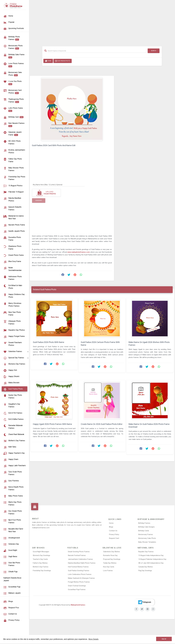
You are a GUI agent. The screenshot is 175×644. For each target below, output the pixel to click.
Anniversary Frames (146, 534)
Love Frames (108, 571)
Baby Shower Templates (147, 542)
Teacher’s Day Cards (40, 559)
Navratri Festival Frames (77, 555)
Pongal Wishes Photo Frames (79, 582)
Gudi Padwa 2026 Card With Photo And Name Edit (54, 145)
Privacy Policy (114, 534)
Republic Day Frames (146, 552)
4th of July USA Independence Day (151, 563)
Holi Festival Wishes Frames (78, 567)
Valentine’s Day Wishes (111, 552)
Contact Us (113, 531)
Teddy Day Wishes (110, 563)
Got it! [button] (164, 639)
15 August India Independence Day (151, 555)
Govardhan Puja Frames (77, 590)
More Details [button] (94, 639)
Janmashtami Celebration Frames (80, 559)
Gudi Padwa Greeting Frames (79, 571)
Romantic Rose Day (110, 555)
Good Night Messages (41, 552)
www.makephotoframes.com (79, 252)
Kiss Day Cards (109, 567)
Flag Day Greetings (145, 571)
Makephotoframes (78, 605)
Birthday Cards (144, 531)
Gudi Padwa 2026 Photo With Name (49, 342)
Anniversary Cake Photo (147, 538)
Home (48, 61)
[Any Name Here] (59, 185)
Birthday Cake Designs (146, 527)
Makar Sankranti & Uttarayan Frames (81, 578)
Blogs (111, 527)
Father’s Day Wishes (40, 563)
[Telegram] (144, 602)
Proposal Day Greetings (112, 559)
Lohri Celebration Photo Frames (80, 574)
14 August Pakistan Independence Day (152, 559)
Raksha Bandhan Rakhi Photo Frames (82, 563)
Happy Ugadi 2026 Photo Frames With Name (52, 424)
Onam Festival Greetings (77, 586)
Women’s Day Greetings (41, 555)
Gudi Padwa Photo (63, 61)
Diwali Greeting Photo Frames (79, 552)
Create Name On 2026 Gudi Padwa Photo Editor (102, 424)
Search (154, 51)
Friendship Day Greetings (42, 571)
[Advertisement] (102, 22)
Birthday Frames (144, 523)
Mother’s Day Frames (41, 567)
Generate (39, 200)
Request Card (114, 538)
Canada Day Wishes (146, 567)
